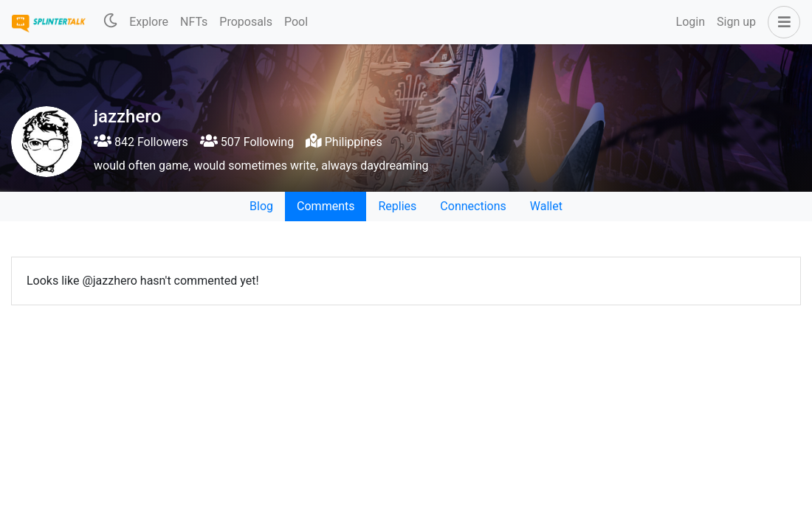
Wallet (546, 206)
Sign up (736, 22)
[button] (781, 22)
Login (691, 22)
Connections (473, 206)
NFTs (194, 22)
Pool (296, 22)
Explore (149, 22)
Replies (397, 206)
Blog (261, 206)
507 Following (247, 142)
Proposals (246, 22)
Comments (326, 206)
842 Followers (141, 142)
